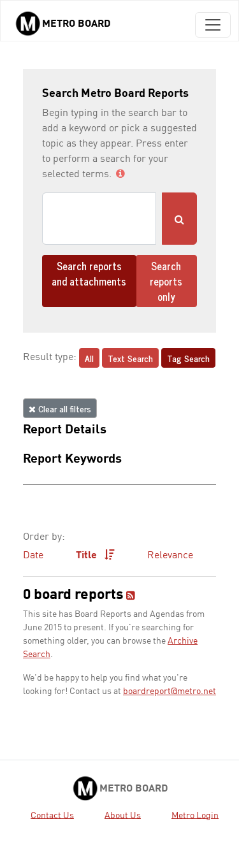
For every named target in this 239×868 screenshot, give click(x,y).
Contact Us (52, 815)
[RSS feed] (131, 597)
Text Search (130, 358)
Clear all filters (60, 408)
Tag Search (188, 358)
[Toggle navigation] (213, 25)
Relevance (170, 556)
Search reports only (166, 281)
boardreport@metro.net (170, 691)
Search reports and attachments (89, 273)
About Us (123, 815)
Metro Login (195, 815)
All (89, 358)
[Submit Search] (179, 219)
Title (95, 555)
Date (33, 556)
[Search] (99, 219)
